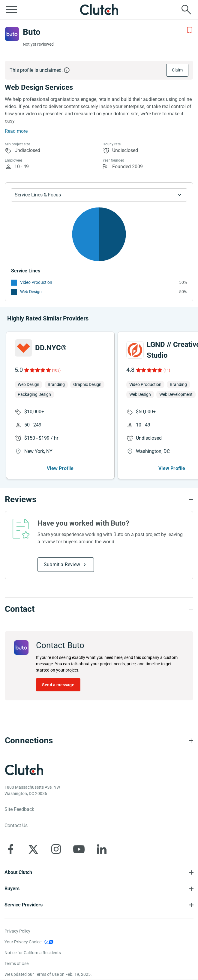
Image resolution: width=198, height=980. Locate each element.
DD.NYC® (51, 348)
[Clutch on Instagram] (56, 849)
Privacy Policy (17, 931)
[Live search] (186, 10)
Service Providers (24, 905)
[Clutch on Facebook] (10, 849)
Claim (177, 70)
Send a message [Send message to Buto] (58, 685)
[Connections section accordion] (99, 741)
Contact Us (16, 825)
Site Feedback (19, 809)
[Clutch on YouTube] (79, 849)
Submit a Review (62, 564)
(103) (56, 370)
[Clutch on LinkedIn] (102, 849)
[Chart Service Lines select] (99, 195)
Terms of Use (16, 963)
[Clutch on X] (33, 849)
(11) (167, 370)
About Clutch (18, 872)
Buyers (12, 889)
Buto (32, 32)
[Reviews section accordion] (99, 499)
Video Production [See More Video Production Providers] (36, 282)
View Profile (60, 468)
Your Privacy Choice (23, 942)
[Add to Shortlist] (190, 30)
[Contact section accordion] (99, 609)
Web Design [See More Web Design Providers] (31, 292)
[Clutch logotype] (24, 770)
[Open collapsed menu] (12, 10)
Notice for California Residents (33, 953)
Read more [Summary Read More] (16, 131)
